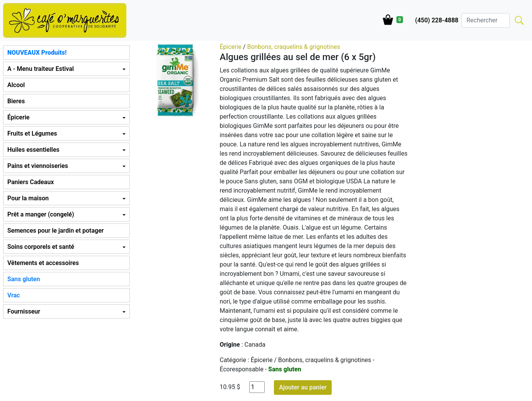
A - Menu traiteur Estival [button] (41, 69)
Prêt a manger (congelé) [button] (41, 214)
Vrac (14, 295)
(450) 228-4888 (437, 20)
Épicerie (231, 47)
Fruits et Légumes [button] (32, 133)
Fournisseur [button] (24, 311)
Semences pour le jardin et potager (55, 231)
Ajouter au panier (303, 387)
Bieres (16, 101)
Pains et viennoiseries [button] (38, 166)
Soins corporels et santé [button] (41, 247)
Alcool (16, 85)
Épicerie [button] (18, 117)
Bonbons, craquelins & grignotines (294, 47)
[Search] (486, 20)
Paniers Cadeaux (31, 182)
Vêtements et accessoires (43, 263)
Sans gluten (24, 279)
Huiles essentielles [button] (33, 150)
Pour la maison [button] (28, 198)
